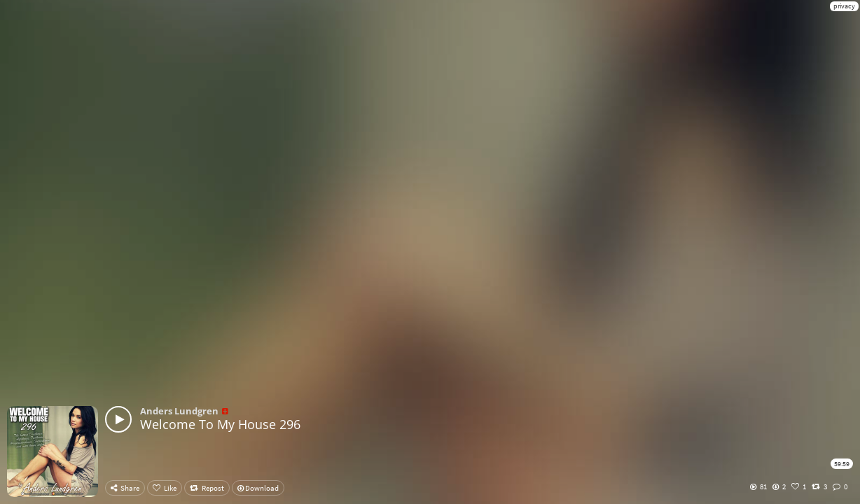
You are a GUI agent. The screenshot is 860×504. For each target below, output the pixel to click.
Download (258, 488)
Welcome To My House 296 (220, 424)
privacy (844, 6)
